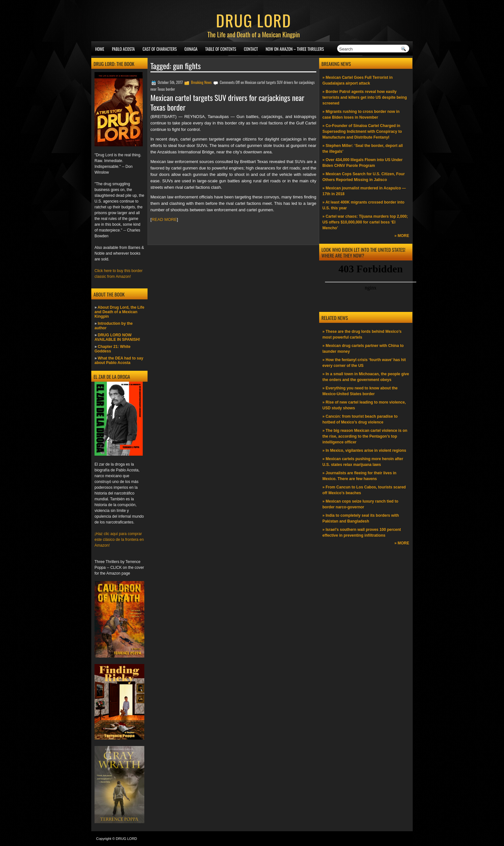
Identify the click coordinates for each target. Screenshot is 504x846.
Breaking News (201, 82)
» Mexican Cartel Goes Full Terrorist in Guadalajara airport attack (358, 80)
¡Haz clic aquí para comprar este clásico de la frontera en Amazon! (119, 540)
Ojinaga (191, 49)
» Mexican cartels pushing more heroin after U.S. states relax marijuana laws (363, 462)
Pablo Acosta (123, 49)
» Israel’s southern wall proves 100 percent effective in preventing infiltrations (362, 532)
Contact (251, 49)
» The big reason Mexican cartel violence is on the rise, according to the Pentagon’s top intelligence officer (365, 436)
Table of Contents (221, 49)
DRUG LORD (254, 20)
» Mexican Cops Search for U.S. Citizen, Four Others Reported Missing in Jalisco (364, 177)
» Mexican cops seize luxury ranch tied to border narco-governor (360, 504)
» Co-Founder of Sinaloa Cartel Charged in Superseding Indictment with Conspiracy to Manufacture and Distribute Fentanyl (362, 132)
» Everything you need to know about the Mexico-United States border (360, 391)
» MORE (402, 236)
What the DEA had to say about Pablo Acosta (119, 360)
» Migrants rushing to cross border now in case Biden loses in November (361, 114)
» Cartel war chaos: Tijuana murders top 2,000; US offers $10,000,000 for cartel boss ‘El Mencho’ (365, 222)
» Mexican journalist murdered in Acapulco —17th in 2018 (364, 191)
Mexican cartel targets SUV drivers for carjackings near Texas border (227, 102)
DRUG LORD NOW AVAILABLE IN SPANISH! (117, 337)
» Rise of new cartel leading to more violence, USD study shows (364, 405)
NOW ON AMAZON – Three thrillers (295, 49)
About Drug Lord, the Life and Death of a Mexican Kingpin (119, 312)
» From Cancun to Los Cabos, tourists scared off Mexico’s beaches (364, 490)
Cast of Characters (160, 49)
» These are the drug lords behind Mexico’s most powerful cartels (362, 334)
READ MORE (164, 219)
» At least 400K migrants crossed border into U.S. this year (363, 205)
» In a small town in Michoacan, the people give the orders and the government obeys (366, 377)
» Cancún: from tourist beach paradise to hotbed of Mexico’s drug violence (360, 419)
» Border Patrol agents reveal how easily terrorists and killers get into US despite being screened (365, 97)
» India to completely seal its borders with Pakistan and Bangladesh (361, 518)
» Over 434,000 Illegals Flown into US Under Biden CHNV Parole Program (362, 163)
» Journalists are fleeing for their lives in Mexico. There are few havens (359, 476)
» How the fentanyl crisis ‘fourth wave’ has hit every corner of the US (364, 363)
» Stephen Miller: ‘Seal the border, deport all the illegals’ (363, 149)
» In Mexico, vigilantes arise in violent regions (364, 450)
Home (100, 49)
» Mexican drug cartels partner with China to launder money (363, 349)
